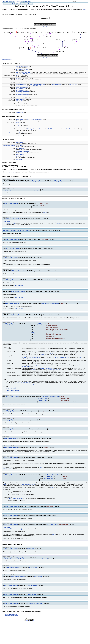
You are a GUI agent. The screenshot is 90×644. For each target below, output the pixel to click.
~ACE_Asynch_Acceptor (22, 70)
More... (85, 9)
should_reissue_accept (22, 87)
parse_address (20, 129)
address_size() (11, 223)
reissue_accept (20, 98)
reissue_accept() (8, 466)
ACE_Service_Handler (13, 388)
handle (17, 123)
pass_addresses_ (20, 149)
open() (45, 213)
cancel (17, 83)
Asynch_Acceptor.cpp (12, 612)
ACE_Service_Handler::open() (45, 352)
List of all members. (7, 59)
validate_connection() (47, 366)
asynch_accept (20, 132)
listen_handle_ (19, 142)
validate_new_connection (22, 86)
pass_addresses (20, 89)
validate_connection (21, 84)
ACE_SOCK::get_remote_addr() (23, 380)
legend (45, 27)
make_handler (19, 135)
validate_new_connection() (62, 356)
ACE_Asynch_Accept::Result (37, 84)
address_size (19, 113)
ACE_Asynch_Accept (8, 132)
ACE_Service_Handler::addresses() (31, 356)
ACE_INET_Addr (26, 73)
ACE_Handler (19, 285)
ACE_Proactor (27, 74)
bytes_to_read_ (20, 156)
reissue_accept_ (20, 155)
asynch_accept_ (20, 145)
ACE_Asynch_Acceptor (22, 66)
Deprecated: (7, 222)
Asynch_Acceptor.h (11, 611)
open (17, 73)
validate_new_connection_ (23, 152)
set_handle (19, 78)
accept (17, 80)
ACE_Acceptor (12, 172)
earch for (74, 1)
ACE (59, 223)
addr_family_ (19, 159)
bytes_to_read (19, 101)
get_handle (19, 75)
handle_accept (19, 120)
